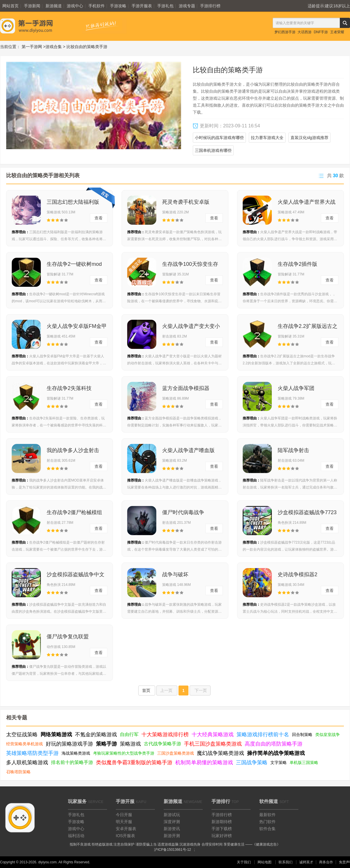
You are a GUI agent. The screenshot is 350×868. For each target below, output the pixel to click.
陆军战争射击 (293, 450)
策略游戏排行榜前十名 (263, 735)
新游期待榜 (222, 822)
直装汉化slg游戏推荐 (309, 138)
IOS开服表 (125, 836)
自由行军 (129, 734)
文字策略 (279, 762)
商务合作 (326, 862)
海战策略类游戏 (76, 753)
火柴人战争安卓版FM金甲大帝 (77, 328)
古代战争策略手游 (162, 744)
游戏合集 (54, 47)
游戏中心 (75, 6)
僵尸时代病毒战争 (183, 512)
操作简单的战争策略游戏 (276, 753)
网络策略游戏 (56, 735)
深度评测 (172, 822)
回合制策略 (302, 735)
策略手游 (106, 744)
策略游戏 (130, 744)
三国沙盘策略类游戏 (176, 753)
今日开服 (124, 815)
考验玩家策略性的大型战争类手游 (124, 753)
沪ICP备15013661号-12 (173, 850)
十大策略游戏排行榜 (165, 735)
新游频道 (54, 6)
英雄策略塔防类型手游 (32, 753)
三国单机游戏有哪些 (213, 150)
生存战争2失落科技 (69, 388)
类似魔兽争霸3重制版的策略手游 (134, 762)
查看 (99, 218)
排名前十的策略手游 (72, 762)
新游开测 (172, 836)
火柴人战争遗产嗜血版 (188, 450)
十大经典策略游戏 (213, 735)
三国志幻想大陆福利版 (73, 202)
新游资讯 (172, 829)
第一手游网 (32, 47)
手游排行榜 (210, 6)
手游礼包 (165, 6)
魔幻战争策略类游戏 (220, 753)
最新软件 (267, 815)
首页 (147, 690)
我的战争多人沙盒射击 (73, 450)
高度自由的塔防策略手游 (274, 744)
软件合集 (267, 829)
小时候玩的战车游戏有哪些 (219, 138)
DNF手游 (321, 32)
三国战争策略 (252, 762)
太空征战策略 (22, 735)
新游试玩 (172, 815)
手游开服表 (142, 6)
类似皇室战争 (328, 735)
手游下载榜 (222, 829)
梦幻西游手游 (285, 32)
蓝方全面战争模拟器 (186, 388)
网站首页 (10, 6)
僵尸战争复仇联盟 (68, 637)
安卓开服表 (126, 829)
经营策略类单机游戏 (24, 744)
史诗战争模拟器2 (297, 574)
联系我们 (286, 862)
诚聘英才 (306, 862)
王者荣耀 (337, 32)
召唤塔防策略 (18, 772)
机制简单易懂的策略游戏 (204, 762)
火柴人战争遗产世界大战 (307, 202)
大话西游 (304, 32)
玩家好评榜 (222, 836)
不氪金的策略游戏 (96, 735)
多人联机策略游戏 (27, 762)
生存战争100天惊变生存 (190, 264)
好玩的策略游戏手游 (69, 744)
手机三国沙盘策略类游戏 (213, 744)
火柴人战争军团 (296, 388)
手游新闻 (32, 6)
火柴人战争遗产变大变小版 (191, 328)
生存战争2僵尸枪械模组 (74, 512)
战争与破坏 (175, 574)
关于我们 (244, 862)
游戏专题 (187, 6)
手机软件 (97, 6)
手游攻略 (118, 6)
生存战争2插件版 (297, 264)
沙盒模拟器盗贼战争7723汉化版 (307, 514)
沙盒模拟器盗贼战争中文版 (76, 576)
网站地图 (265, 862)
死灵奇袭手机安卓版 (186, 202)
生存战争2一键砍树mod (74, 264)
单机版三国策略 (304, 762)
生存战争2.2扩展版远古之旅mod (308, 328)
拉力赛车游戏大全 (267, 138)
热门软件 (267, 822)
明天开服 (124, 822)
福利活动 (76, 836)
